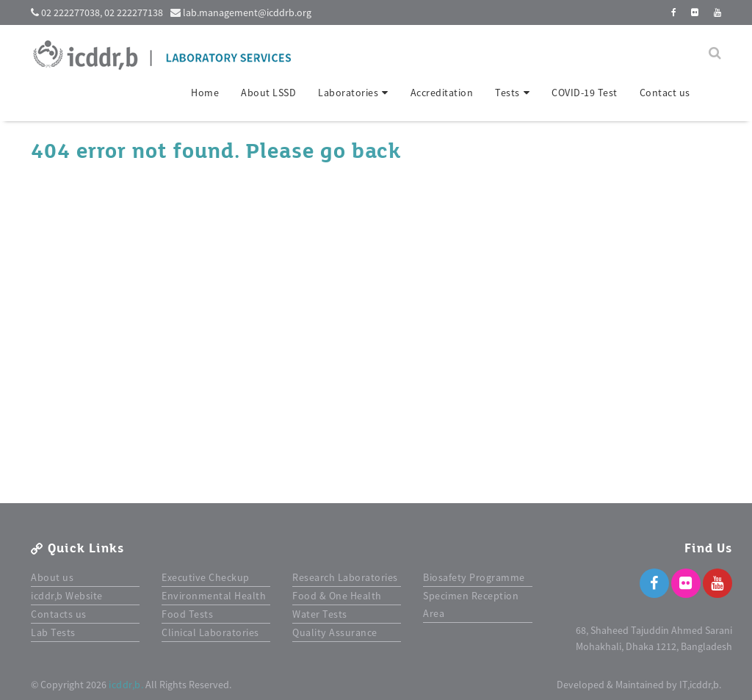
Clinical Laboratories (210, 632)
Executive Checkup (206, 577)
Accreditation (442, 93)
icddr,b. (126, 685)
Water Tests (320, 614)
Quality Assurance (335, 632)
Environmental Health (214, 596)
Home (205, 93)
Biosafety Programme (474, 577)
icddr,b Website (67, 596)
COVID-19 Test (585, 93)
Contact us (665, 93)
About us (52, 577)
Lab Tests (53, 632)
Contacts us (59, 614)
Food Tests (187, 614)
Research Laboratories (345, 577)
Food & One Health (337, 596)
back (376, 151)
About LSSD (268, 93)
